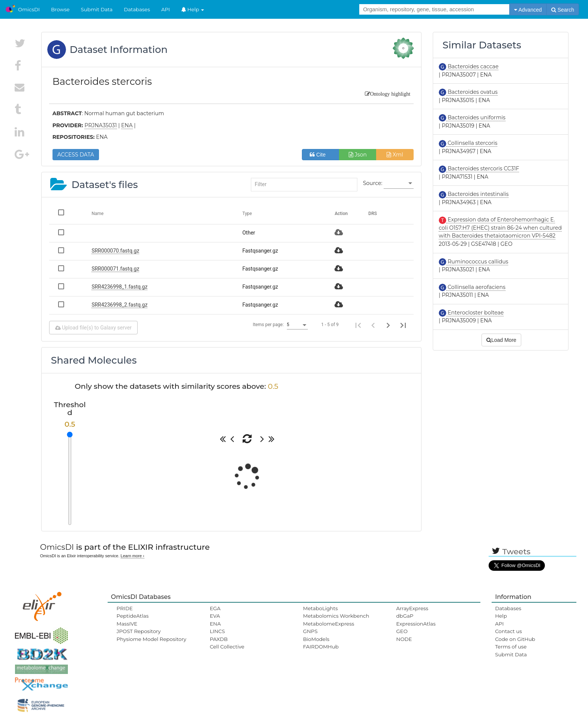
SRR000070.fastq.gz (115, 251)
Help (193, 9)
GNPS (310, 631)
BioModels (316, 639)
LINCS (217, 631)
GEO (402, 631)
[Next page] (388, 325)
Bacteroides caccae (472, 66)
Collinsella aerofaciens (476, 287)
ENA (215, 624)
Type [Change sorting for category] (247, 214)
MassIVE (127, 624)
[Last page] (403, 325)
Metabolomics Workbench (336, 616)
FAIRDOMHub (321, 647)
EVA (215, 616)
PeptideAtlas (133, 616)
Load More (501, 340)
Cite (320, 155)
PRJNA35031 (100, 125)
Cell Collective (227, 647)
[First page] (358, 325)
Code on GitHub (515, 639)
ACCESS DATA (76, 155)
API (166, 9)
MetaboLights (320, 608)
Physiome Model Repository (151, 639)
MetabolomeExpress (328, 624)
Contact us (508, 631)
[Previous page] (373, 325)
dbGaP (405, 616)
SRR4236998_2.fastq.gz (119, 305)
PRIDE (125, 608)
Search (563, 10)
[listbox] (399, 184)
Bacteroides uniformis (476, 117)
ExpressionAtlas (416, 624)
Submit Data (97, 9)
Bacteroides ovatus (472, 92)
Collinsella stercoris (472, 143)
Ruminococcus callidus (477, 262)
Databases (137, 9)
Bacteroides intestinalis (477, 194)
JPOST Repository (139, 631)
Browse (60, 9)
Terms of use (511, 647)
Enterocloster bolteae (475, 313)
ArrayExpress (412, 608)
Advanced (528, 10)
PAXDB (219, 639)
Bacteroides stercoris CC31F (483, 168)
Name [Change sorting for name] (97, 214)
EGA (215, 608)
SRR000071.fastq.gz (115, 269)
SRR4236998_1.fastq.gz (119, 287)
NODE (404, 639)
